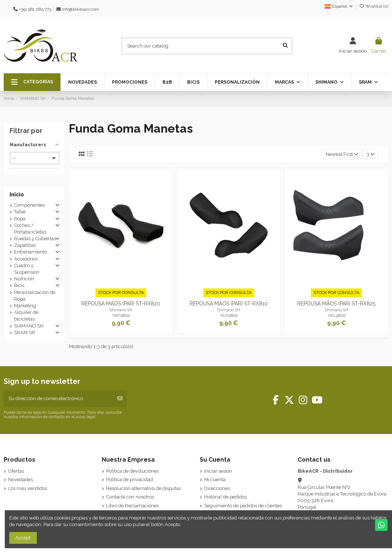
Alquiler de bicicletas (26, 316)
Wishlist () (374, 6)
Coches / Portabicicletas (30, 229)
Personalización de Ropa (35, 296)
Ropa (20, 219)
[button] (32, 82)
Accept (23, 538)
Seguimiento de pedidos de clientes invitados (243, 509)
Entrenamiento (30, 252)
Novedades (20, 479)
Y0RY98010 (121, 315)
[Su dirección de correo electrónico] (58, 399)
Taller (20, 212)
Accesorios (26, 259)
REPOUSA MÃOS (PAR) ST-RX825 (336, 304)
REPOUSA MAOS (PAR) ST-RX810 (229, 304)
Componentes (29, 205)
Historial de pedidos (225, 497)
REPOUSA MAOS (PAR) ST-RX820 (121, 304)
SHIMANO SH (29, 326)
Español (339, 6)
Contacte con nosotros (130, 497)
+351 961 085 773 (35, 9)
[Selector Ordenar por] (342, 154)
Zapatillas (25, 245)
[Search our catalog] (285, 46)
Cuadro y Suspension (27, 269)
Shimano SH (121, 310)
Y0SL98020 (337, 315)
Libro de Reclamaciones (132, 506)
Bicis (19, 285)
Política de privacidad (129, 479)
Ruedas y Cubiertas (35, 239)
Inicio (17, 195)
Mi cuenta (215, 479)
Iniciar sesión (218, 471)
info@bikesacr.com (80, 9)
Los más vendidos (28, 488)
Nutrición (24, 279)
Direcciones (217, 488)
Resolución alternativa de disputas (143, 488)
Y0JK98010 (229, 315)
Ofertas (16, 471)
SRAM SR (24, 332)
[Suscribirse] (120, 399)
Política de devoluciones (132, 471)
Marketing (25, 306)
